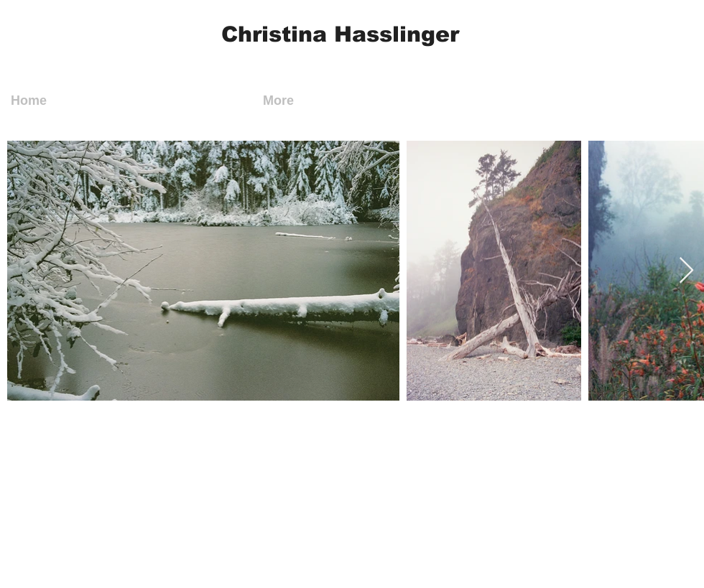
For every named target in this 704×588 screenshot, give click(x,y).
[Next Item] (686, 271)
